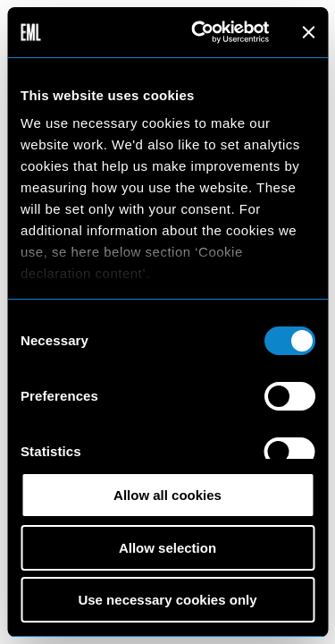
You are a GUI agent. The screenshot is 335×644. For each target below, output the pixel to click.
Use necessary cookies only (167, 600)
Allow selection (167, 548)
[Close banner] (308, 32)
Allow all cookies (167, 495)
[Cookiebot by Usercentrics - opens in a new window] (200, 32)
